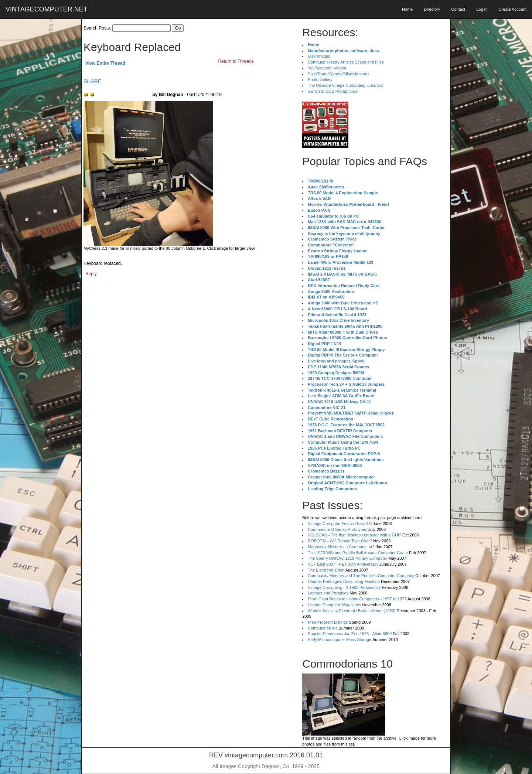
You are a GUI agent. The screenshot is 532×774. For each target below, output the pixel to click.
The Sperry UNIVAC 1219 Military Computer (347, 558)
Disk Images (319, 56)
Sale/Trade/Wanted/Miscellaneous (339, 74)
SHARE (92, 81)
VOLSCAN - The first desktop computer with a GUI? (354, 535)
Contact (458, 9)
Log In (482, 9)
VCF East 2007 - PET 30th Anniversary (343, 564)
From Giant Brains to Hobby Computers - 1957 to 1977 (357, 599)
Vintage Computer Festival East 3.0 (340, 524)
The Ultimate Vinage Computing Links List (346, 85)
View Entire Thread (105, 63)
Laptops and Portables (328, 593)
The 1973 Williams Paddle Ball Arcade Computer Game (358, 553)
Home (407, 9)
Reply (91, 274)
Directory (432, 9)
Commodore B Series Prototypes (337, 529)
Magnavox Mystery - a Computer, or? (341, 547)
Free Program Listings (328, 622)
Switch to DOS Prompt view (333, 91)
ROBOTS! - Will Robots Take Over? (340, 541)
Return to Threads (236, 61)
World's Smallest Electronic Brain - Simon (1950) (352, 611)
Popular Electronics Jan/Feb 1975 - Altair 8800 (350, 634)
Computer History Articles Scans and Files (346, 62)
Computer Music (323, 628)
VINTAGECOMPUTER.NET (47, 9)
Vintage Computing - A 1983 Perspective (344, 587)
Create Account (513, 9)
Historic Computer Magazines (334, 605)
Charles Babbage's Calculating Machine (344, 582)
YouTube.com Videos (327, 68)
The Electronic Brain (326, 570)
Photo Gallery (320, 79)
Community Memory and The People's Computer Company (361, 576)
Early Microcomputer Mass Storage (340, 640)
